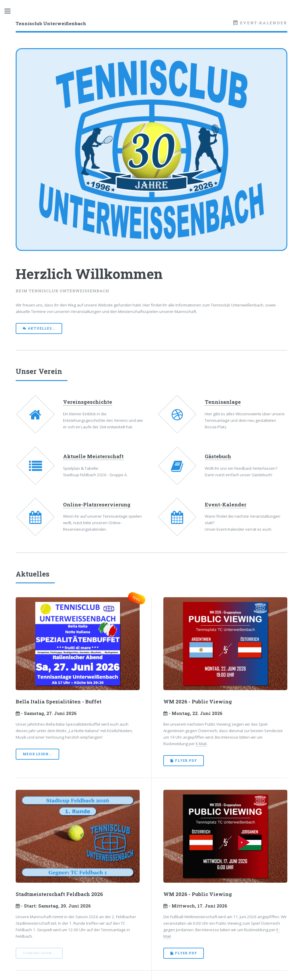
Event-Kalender (263, 23)
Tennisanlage (223, 402)
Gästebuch (218, 456)
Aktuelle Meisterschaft (93, 456)
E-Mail (201, 744)
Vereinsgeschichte (88, 402)
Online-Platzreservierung (97, 505)
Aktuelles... (41, 328)
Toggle (11, 11)
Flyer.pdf (186, 761)
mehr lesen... (37, 754)
